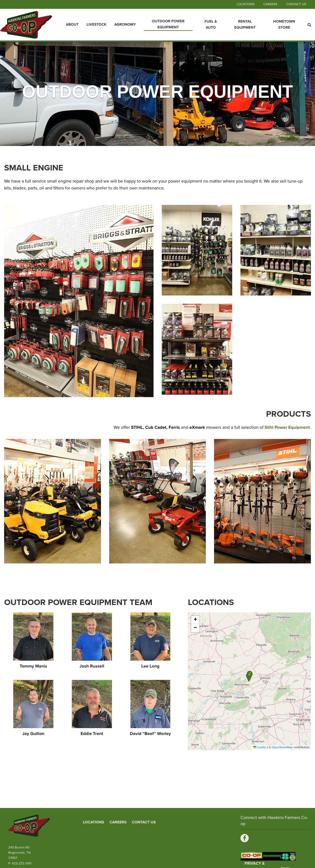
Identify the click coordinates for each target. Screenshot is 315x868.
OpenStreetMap (282, 748)
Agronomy (125, 25)
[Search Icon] (309, 25)
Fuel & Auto (211, 25)
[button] (249, 677)
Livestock (97, 25)
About (72, 25)
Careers (270, 4)
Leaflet (260, 748)
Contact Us (296, 4)
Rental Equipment (245, 25)
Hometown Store (284, 25)
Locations (245, 4)
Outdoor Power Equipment (168, 24)
